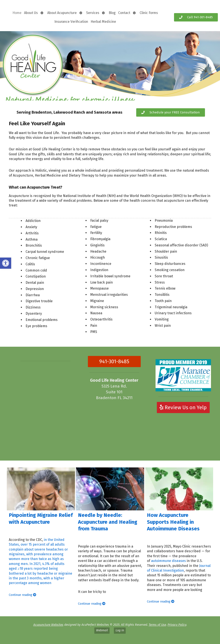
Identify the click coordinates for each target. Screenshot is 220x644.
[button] (6, 263)
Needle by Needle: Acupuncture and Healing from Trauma (108, 522)
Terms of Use (157, 625)
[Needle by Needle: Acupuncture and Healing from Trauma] (110, 489)
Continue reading (22, 595)
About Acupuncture (62, 13)
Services (93, 13)
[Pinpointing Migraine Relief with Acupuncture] (41, 489)
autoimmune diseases (168, 561)
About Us (31, 13)
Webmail (102, 630)
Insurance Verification (71, 22)
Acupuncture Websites (48, 625)
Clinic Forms (149, 13)
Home (17, 13)
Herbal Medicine (103, 22)
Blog (112, 13)
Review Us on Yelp (183, 407)
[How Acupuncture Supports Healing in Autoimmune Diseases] (179, 489)
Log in (120, 630)
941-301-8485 (114, 362)
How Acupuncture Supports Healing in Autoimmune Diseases (173, 522)
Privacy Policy (177, 625)
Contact (124, 13)
